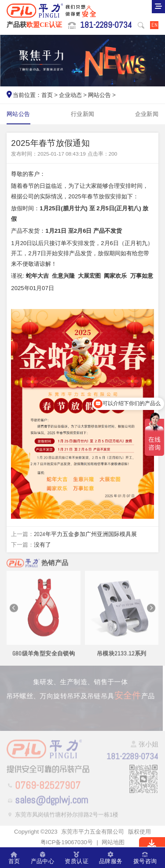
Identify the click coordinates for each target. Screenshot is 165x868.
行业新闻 (83, 114)
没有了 (42, 545)
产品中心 (43, 858)
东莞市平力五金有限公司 (93, 832)
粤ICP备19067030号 (67, 842)
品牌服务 (111, 858)
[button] (14, 610)
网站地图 (113, 842)
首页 (47, 95)
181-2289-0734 (106, 25)
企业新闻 (147, 114)
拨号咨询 (145, 858)
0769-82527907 (48, 786)
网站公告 (99, 95)
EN (154, 25)
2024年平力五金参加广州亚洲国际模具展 (85, 534)
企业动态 (70, 95)
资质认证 (77, 858)
